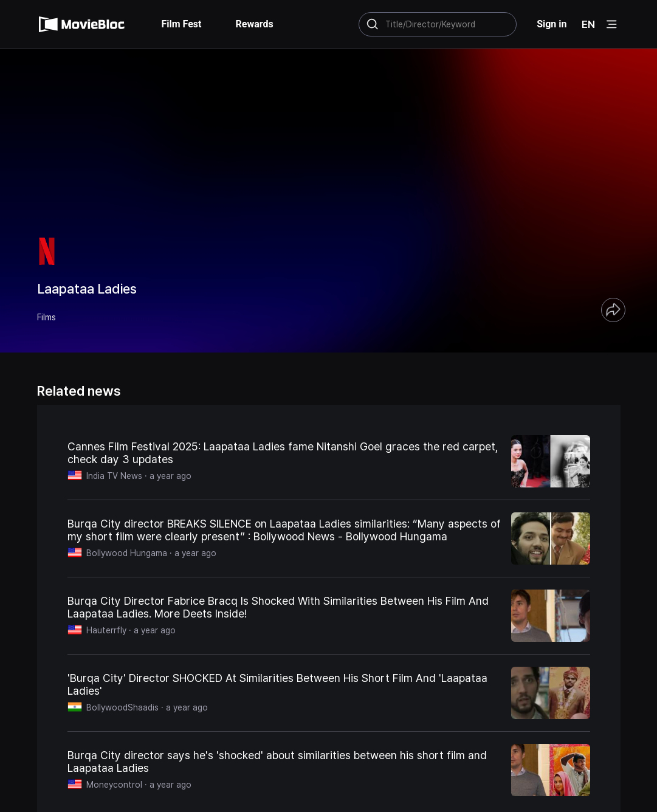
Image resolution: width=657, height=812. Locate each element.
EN (588, 24)
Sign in (552, 24)
